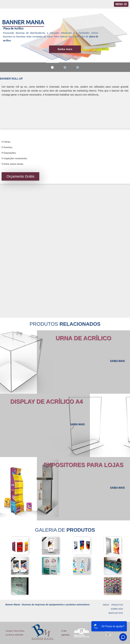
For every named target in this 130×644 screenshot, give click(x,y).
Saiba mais (65, 49)
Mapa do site (116, 613)
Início (106, 605)
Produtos (117, 605)
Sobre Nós (117, 609)
